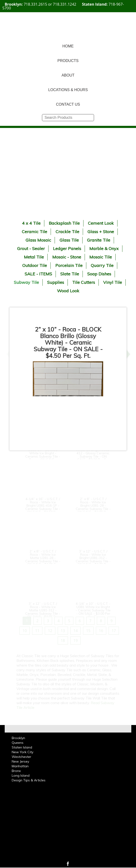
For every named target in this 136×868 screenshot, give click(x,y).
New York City (23, 752)
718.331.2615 (35, 4)
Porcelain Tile (69, 265)
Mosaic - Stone (67, 257)
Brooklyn (18, 738)
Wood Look (68, 291)
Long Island (21, 775)
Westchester (21, 757)
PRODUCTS (68, 61)
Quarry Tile (102, 265)
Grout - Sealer (31, 249)
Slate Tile (70, 274)
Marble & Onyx (104, 249)
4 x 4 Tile (31, 223)
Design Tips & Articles (29, 780)
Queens (18, 743)
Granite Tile (99, 240)
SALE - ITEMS (38, 274)
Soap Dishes (99, 274)
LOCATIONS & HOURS (68, 90)
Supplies (56, 282)
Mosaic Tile (101, 257)
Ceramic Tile (34, 232)
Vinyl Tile (113, 282)
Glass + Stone (101, 232)
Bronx (16, 771)
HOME (68, 46)
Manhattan (20, 766)
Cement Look (101, 223)
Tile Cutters (84, 282)
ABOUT (68, 75)
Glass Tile (69, 240)
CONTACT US (68, 104)
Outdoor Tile (35, 265)
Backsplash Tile (64, 223)
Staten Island (22, 747)
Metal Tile (34, 257)
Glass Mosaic (38, 240)
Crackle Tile (67, 232)
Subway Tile (26, 282)
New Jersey (20, 761)
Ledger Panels (67, 249)
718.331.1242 (64, 4)
